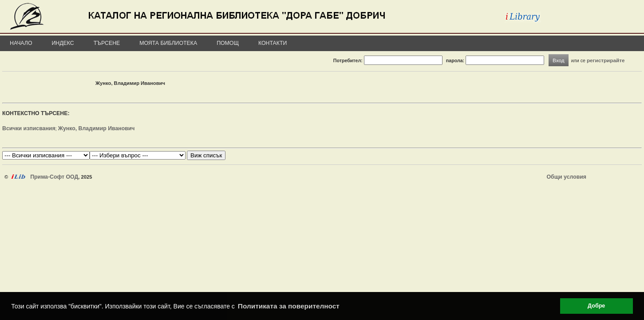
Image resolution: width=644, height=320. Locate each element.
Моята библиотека (168, 43)
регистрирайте (606, 60)
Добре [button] (596, 306)
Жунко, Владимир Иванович (97, 128)
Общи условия (567, 177)
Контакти (273, 43)
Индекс (63, 43)
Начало (21, 43)
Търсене (107, 43)
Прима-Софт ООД (54, 177)
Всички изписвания (29, 128)
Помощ (228, 43)
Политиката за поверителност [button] (289, 306)
